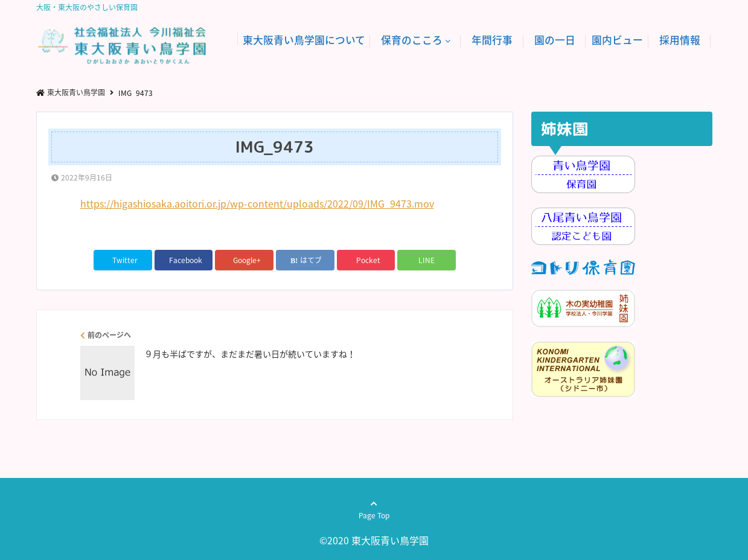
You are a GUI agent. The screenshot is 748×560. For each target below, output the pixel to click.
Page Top (374, 515)
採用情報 (680, 40)
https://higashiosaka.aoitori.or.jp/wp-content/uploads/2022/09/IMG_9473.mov (257, 203)
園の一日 (555, 40)
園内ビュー (617, 40)
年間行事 (492, 40)
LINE (427, 260)
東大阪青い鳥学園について (304, 40)
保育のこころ (412, 40)
